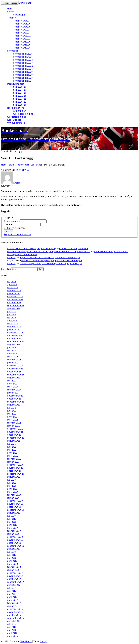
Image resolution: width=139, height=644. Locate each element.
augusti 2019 (14, 513)
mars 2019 (12, 528)
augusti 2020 (14, 477)
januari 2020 (13, 498)
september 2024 (16, 342)
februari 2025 (14, 327)
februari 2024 (14, 360)
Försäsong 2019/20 (23, 72)
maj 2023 (12, 381)
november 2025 (15, 299)
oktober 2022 (14, 399)
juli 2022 (11, 408)
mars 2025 (12, 324)
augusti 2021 (14, 441)
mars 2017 (12, 600)
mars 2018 (12, 564)
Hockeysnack (23, 165)
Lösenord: (9, 224)
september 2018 (16, 546)
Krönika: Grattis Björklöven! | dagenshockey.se (31, 248)
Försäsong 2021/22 (23, 66)
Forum (11, 12)
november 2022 (15, 396)
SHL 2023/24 (20, 93)
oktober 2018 (14, 543)
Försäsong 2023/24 (23, 60)
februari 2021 (14, 459)
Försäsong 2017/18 (23, 78)
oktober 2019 (14, 507)
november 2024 (15, 336)
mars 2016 (12, 636)
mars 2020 (12, 492)
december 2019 (15, 501)
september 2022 (16, 402)
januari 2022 (13, 426)
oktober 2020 (14, 471)
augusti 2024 (14, 345)
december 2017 (15, 573)
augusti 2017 (14, 585)
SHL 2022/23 (20, 96)
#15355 (25, 170)
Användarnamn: (12, 221)
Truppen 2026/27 (22, 21)
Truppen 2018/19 (22, 45)
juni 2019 (12, 519)
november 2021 (15, 432)
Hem (10, 9)
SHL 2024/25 (20, 90)
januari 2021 (13, 462)
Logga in (8, 231)
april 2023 (12, 384)
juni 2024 (12, 348)
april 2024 (12, 354)
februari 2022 (14, 423)
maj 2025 (12, 317)
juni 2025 (12, 314)
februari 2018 (14, 567)
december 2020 (15, 465)
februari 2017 (14, 603)
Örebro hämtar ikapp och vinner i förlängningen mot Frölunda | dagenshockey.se (49, 251)
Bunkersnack (26, 3)
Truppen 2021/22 (22, 36)
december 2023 (15, 366)
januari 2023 (13, 393)
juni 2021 (12, 447)
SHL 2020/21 (20, 102)
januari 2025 (13, 330)
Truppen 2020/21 (22, 39)
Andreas (11, 257)
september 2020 (16, 474)
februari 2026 (14, 290)
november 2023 (15, 369)
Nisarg (43, 641)
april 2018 (12, 561)
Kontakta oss (14, 120)
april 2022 (12, 417)
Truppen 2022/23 (22, 33)
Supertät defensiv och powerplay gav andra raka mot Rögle (50, 257)
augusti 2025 (14, 308)
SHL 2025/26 (20, 87)
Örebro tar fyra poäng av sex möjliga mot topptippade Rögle (51, 263)
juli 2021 (11, 444)
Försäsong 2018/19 (23, 75)
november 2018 (15, 540)
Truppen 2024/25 (22, 27)
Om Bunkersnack (16, 123)
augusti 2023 (14, 378)
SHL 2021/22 (20, 99)
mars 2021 (12, 456)
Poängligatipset (16, 84)
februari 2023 (14, 390)
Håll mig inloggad (16, 228)
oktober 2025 (14, 302)
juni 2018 (12, 555)
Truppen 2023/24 (22, 30)
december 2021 (15, 429)
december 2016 (15, 609)
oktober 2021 (14, 435)
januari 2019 (13, 534)
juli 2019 (11, 516)
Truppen (12, 18)
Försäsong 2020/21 (23, 69)
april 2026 (12, 284)
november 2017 (15, 576)
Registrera (9, 234)
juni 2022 (12, 411)
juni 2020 (12, 483)
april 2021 (12, 453)
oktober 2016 (14, 615)
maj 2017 (12, 594)
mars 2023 (12, 387)
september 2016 (16, 618)
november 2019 (15, 504)
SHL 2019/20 (20, 105)
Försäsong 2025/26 (23, 54)
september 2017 (16, 582)
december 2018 (15, 537)
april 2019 (12, 525)
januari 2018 (13, 570)
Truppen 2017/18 (22, 48)
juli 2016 (11, 624)
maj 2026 (12, 281)
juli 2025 (11, 311)
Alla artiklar (19, 111)
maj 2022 (12, 414)
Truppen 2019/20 (22, 42)
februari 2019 (14, 531)
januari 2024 (13, 363)
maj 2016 (12, 630)
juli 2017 (11, 588)
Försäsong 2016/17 (23, 81)
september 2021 (16, 438)
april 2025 (12, 320)
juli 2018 (11, 552)
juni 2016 (12, 627)
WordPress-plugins (23, 114)
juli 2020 (11, 480)
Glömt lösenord (23, 234)
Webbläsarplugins (17, 117)
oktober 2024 (14, 339)
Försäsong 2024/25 (23, 57)
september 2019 (16, 510)
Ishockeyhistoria (16, 108)
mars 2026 (12, 287)
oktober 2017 (14, 579)
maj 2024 (12, 351)
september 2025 (16, 305)
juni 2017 (12, 591)
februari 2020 (14, 495)
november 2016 (15, 612)
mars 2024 (12, 357)
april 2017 (12, 597)
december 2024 (15, 333)
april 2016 (12, 633)
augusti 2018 (14, 549)
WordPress (26, 641)
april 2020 (12, 489)
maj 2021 (12, 450)
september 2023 (16, 375)
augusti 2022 (14, 405)
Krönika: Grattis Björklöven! (73, 248)
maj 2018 (12, 558)
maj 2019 (12, 522)
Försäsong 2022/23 (23, 63)
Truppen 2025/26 (22, 24)
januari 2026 (13, 293)
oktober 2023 (14, 372)
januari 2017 (13, 606)
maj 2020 (12, 486)
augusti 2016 (14, 621)
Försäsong (13, 51)
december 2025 (15, 296)
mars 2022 (12, 420)
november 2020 (15, 468)
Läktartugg (19, 15)
